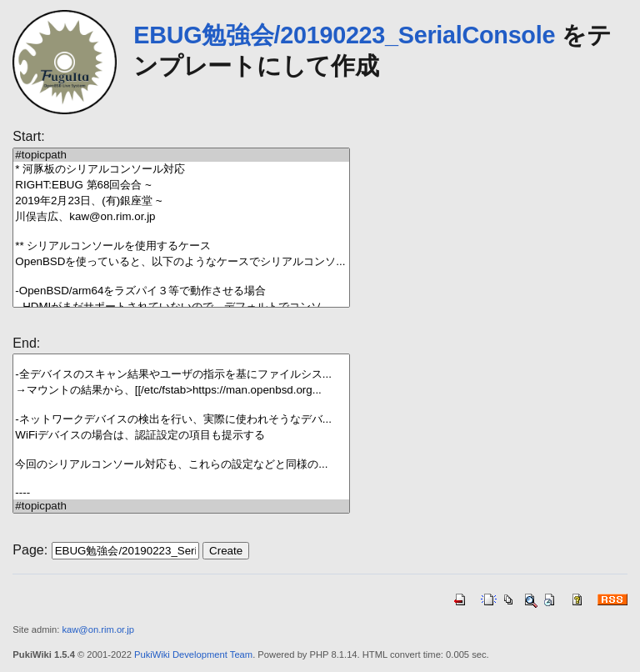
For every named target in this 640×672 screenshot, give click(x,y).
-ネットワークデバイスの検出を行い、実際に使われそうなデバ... (181, 420)
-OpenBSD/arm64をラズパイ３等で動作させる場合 (181, 291)
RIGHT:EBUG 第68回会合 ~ (181, 186)
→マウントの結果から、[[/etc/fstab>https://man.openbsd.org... (181, 391)
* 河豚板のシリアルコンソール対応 (181, 170)
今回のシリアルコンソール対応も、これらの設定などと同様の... (181, 465)
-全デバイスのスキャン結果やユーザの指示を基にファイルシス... (181, 375)
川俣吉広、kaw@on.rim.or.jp (181, 217)
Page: (30, 550)
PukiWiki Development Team (193, 654)
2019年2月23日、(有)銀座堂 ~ (181, 201)
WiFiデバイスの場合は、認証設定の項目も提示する (181, 436)
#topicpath (181, 155)
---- (181, 493)
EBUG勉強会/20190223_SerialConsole (344, 35)
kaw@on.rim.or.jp (98, 629)
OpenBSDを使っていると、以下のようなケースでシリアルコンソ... (181, 262)
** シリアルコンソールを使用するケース (181, 246)
